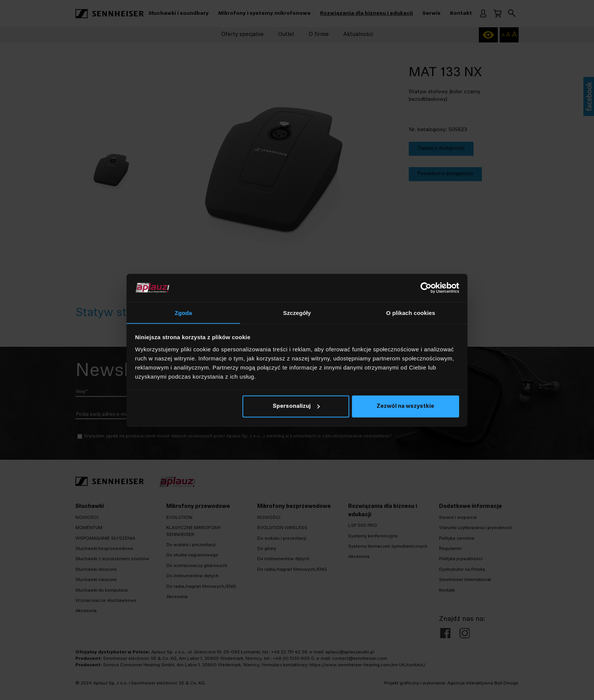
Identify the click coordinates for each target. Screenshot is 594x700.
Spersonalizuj (296, 407)
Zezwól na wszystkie (405, 407)
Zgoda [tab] (183, 312)
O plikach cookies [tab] (410, 312)
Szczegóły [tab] (297, 312)
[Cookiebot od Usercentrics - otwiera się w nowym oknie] (426, 288)
